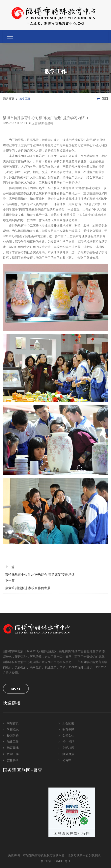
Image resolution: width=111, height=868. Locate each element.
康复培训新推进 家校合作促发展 (28, 588)
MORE (16, 689)
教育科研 (11, 760)
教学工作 (11, 754)
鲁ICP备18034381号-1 (55, 861)
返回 (103, 99)
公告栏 (65, 760)
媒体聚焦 (66, 754)
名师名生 (66, 735)
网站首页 (9, 99)
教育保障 (66, 729)
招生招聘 (66, 742)
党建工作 (11, 742)
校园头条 (11, 735)
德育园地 (11, 748)
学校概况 (11, 729)
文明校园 (66, 748)
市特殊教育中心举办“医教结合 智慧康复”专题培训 (40, 575)
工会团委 (66, 723)
